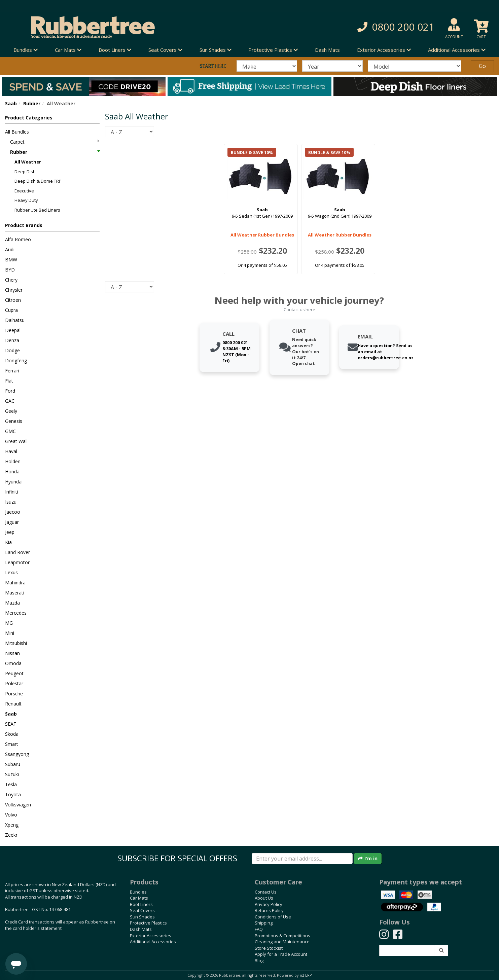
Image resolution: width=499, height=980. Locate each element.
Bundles (138, 892)
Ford (10, 391)
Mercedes (16, 613)
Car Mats (139, 898)
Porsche (14, 694)
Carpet (55, 142)
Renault (13, 704)
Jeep (10, 532)
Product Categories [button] (29, 118)
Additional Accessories (153, 942)
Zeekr (11, 835)
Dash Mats (327, 50)
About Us (264, 898)
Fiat (9, 381)
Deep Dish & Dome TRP (38, 181)
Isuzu (11, 502)
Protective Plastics (148, 923)
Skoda (12, 734)
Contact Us (266, 892)
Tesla (11, 784)
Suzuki (12, 774)
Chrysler (14, 290)
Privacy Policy (269, 904)
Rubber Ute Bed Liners (37, 210)
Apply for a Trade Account (281, 954)
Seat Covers (142, 910)
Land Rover (17, 552)
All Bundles (17, 132)
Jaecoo (13, 512)
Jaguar (12, 522)
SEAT (11, 724)
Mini (10, 633)
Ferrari (12, 371)
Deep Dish (25, 172)
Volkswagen (18, 805)
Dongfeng (16, 360)
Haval (11, 451)
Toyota (13, 794)
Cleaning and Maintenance (282, 942)
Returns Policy (269, 910)
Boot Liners (141, 904)
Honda (12, 471)
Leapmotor (17, 562)
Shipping (264, 923)
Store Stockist (269, 948)
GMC (10, 431)
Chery (11, 280)
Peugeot (14, 673)
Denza (12, 340)
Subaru (13, 764)
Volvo (11, 815)
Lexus (11, 572)
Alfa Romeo (18, 239)
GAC (10, 401)
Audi (10, 249)
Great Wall (16, 441)
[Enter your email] (302, 859)
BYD (10, 270)
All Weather (28, 162)
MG (9, 623)
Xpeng (12, 825)
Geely (11, 411)
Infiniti (12, 492)
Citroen (13, 300)
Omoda (13, 663)
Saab (11, 103)
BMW (11, 260)
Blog (259, 960)
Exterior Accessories (151, 936)
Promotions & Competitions (282, 936)
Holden (13, 461)
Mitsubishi (16, 643)
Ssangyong (17, 754)
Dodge (12, 350)
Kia (8, 542)
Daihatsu (15, 320)
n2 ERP (306, 975)
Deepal (13, 330)
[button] (358, 27)
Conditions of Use (273, 917)
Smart (12, 744)
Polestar (14, 683)
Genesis (14, 421)
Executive (24, 191)
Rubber (32, 103)
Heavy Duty (26, 200)
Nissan (12, 653)
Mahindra (15, 583)
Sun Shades (142, 917)
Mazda (12, 603)
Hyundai (14, 482)
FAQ (259, 929)
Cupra (11, 310)
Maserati (15, 593)
